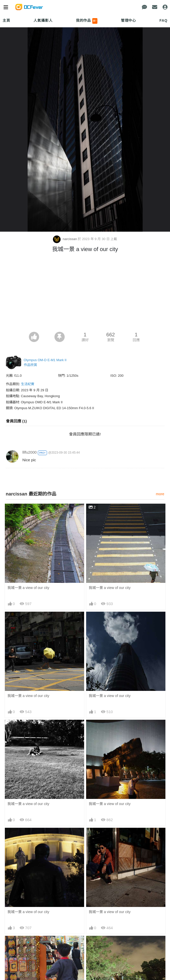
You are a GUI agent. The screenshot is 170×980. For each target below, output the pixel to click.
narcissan (65, 239)
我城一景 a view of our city (28, 588)
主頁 (6, 20)
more (160, 494)
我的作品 (87, 21)
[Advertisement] (85, 293)
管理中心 (128, 20)
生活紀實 (28, 384)
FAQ (163, 20)
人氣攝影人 (43, 20)
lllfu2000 (30, 452)
